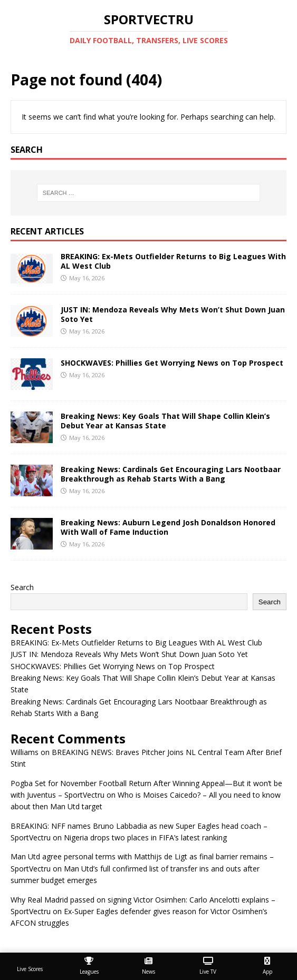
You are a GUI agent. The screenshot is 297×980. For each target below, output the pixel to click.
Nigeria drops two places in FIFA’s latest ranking (145, 837)
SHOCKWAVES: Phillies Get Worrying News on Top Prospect (172, 363)
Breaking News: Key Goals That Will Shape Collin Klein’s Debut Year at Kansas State (165, 421)
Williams (25, 752)
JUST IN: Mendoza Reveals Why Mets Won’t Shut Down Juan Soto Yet (173, 314)
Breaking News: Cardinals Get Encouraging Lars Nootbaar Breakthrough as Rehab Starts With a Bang (171, 474)
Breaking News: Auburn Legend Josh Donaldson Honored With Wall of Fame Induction (168, 527)
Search (22, 587)
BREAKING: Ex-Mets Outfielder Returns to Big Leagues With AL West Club (173, 261)
